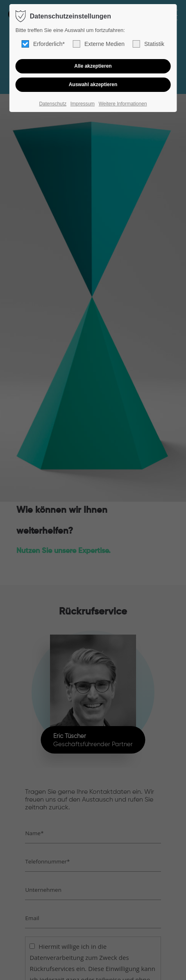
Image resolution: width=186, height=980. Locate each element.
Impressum (83, 104)
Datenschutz (53, 104)
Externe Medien (99, 44)
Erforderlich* (43, 44)
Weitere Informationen (123, 104)
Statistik (149, 44)
